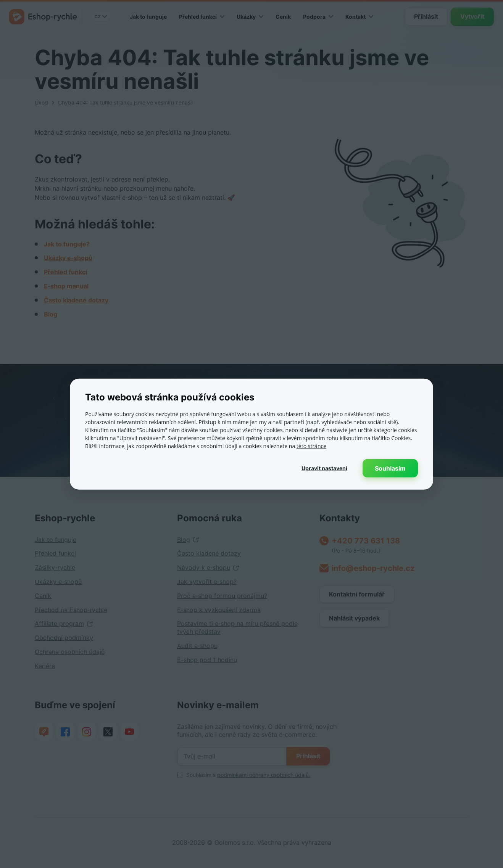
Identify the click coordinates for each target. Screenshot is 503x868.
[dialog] (251, 434)
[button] (324, 468)
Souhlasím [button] (390, 468)
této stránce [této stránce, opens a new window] (311, 446)
